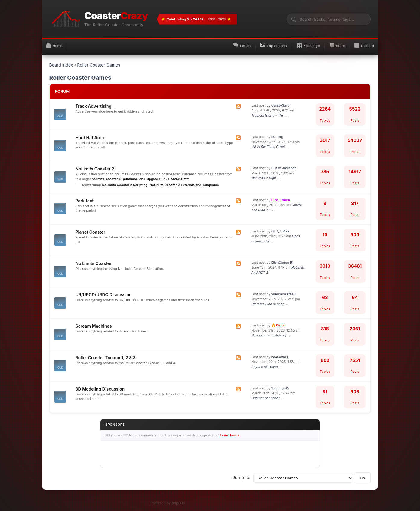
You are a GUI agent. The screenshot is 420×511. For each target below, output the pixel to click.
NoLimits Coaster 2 (95, 165)
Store (330, 43)
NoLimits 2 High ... (266, 174)
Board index (61, 61)
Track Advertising (94, 102)
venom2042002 (284, 290)
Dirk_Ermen (281, 196)
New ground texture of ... (271, 331)
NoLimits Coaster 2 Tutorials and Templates (184, 181)
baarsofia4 (280, 353)
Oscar (279, 321)
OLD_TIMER (280, 227)
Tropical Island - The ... (269, 111)
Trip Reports (257, 43)
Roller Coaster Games (99, 61)
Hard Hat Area (90, 133)
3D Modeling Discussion (100, 385)
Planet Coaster (90, 228)
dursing (277, 132)
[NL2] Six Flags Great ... (270, 142)
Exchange (297, 43)
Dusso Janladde (284, 164)
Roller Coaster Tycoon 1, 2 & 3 (106, 353)
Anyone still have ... (266, 363)
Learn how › (230, 431)
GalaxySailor (281, 101)
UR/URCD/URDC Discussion (104, 290)
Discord (362, 43)
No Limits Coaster (94, 259)
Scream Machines (94, 322)
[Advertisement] (210, 450)
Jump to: (241, 473)
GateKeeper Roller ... (267, 394)
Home (57, 43)
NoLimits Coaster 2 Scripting (125, 181)
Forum (220, 43)
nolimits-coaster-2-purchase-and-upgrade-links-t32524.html (141, 175)
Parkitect (85, 196)
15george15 (280, 384)
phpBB (178, 499)
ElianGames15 (282, 258)
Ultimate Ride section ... (270, 300)
